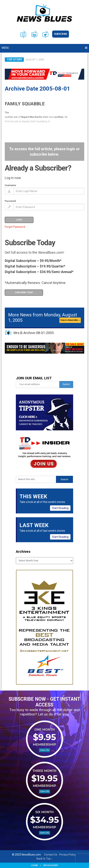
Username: (11, 185)
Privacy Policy (67, 855)
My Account (51, 865)
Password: (11, 201)
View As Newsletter (70, 320)
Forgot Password (15, 227)
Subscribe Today (24, 292)
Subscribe (61, 34)
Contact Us (51, 855)
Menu (5, 48)
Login (34, 865)
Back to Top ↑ (44, 859)
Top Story (14, 59)
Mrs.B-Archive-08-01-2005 (34, 333)
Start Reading (60, 508)
